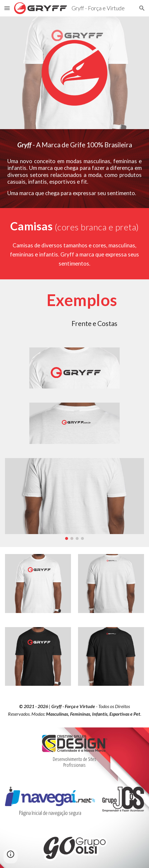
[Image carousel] (74, 499)
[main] (74, 145)
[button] (7, 8)
